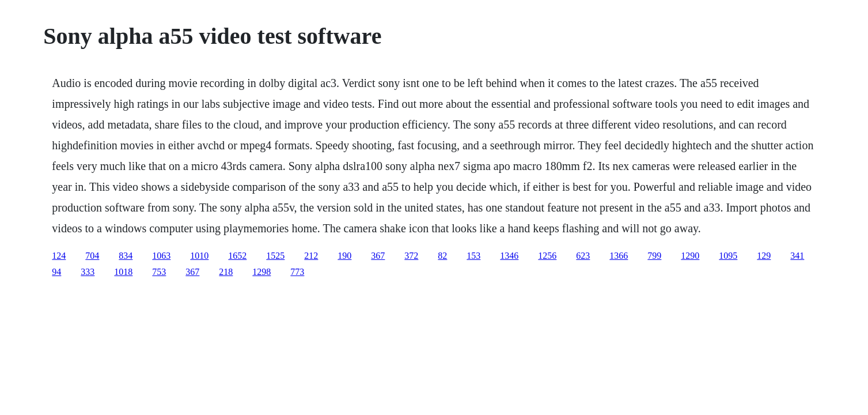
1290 (690, 256)
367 (378, 256)
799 (654, 256)
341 (797, 256)
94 (56, 272)
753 (159, 272)
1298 (261, 272)
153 (473, 256)
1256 (547, 256)
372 (411, 256)
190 (344, 256)
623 (583, 256)
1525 (275, 256)
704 (92, 256)
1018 (123, 272)
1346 (509, 256)
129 (764, 256)
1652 (237, 256)
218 (226, 272)
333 (88, 272)
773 (297, 272)
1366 (619, 256)
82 (442, 256)
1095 (728, 256)
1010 (199, 256)
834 (126, 256)
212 (311, 256)
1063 (161, 256)
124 (59, 256)
